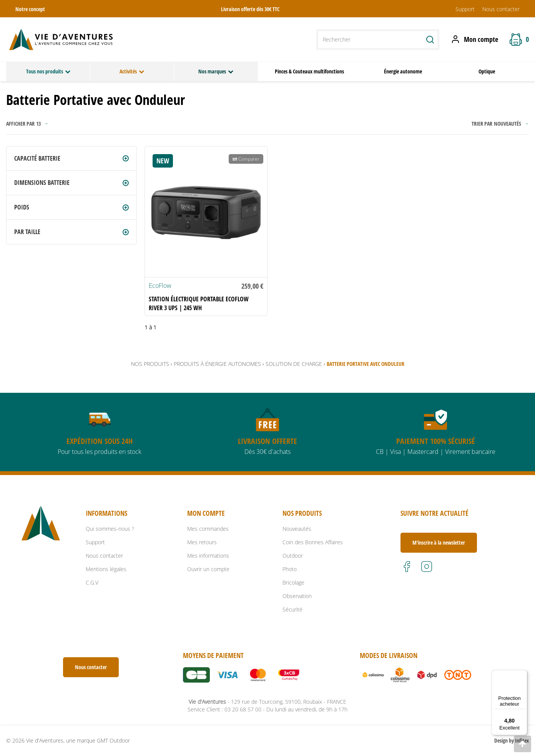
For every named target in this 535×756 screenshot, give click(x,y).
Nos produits (150, 364)
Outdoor (293, 556)
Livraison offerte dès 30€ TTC (250, 9)
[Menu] (523, 675)
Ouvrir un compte (208, 569)
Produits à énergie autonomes (217, 364)
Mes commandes (208, 529)
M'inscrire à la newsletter (439, 542)
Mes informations (208, 556)
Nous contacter (501, 9)
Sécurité (292, 609)
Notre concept (30, 9)
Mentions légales (106, 569)
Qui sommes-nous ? (110, 529)
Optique (487, 71)
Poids (22, 207)
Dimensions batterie (42, 183)
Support (465, 9)
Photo (290, 569)
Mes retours (202, 542)
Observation (297, 596)
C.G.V (92, 582)
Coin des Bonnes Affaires (313, 542)
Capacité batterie (37, 158)
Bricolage (293, 582)
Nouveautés (297, 529)
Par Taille (27, 232)
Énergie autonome (403, 71)
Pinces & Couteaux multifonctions (309, 71)
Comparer (246, 159)
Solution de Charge (294, 364)
